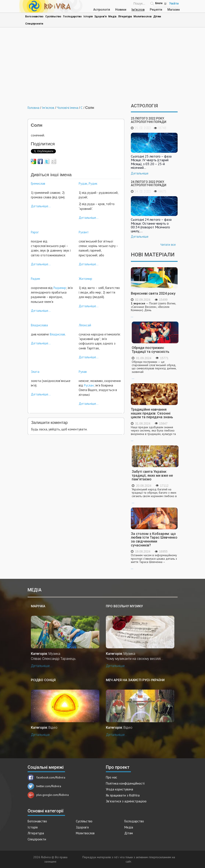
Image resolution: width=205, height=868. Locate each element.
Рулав (83, 372)
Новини (121, 10)
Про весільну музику (124, 606)
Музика (54, 654)
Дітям (157, 17)
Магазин (174, 10)
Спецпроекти (34, 24)
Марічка (38, 606)
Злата (35, 372)
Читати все (168, 245)
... (154, 310)
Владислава (39, 325)
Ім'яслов (138, 10)
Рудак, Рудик (88, 183)
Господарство (72, 17)
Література (125, 17)
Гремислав (38, 183)
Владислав (57, 334)
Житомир (85, 279)
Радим (35, 279)
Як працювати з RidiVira (123, 795)
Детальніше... (41, 206)
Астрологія (102, 10)
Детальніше (140, 173)
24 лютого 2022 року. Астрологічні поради (149, 183)
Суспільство (53, 17)
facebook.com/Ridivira (46, 777)
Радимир (60, 288)
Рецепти (156, 10)
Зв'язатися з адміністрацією (126, 801)
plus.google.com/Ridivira (48, 795)
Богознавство (34, 17)
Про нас (112, 777)
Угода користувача (119, 789)
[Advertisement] (103, 66)
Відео (53, 728)
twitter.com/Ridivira (44, 786)
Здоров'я (100, 17)
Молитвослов (142, 17)
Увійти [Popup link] (174, 3)
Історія (88, 17)
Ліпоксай (85, 325)
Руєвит (84, 232)
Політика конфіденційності (125, 783)
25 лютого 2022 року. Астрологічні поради (149, 120)
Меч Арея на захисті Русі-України (135, 680)
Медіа (112, 17)
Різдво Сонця (43, 680)
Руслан (89, 385)
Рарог (35, 232)
